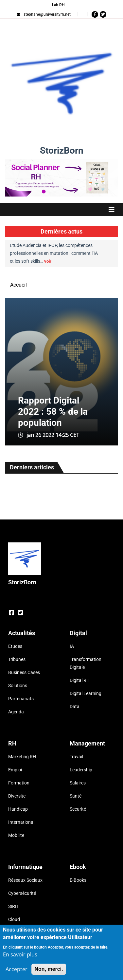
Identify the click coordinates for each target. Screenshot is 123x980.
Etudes (15, 646)
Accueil (18, 285)
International (21, 822)
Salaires (78, 783)
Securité (78, 809)
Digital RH (80, 680)
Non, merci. (49, 969)
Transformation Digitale (86, 663)
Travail (76, 757)
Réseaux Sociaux (25, 880)
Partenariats (21, 699)
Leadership (81, 770)
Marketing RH (22, 757)
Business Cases (24, 672)
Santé (76, 796)
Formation (19, 783)
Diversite (17, 796)
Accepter (17, 969)
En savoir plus (20, 954)
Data (75, 707)
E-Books (78, 880)
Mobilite (16, 835)
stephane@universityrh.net (44, 14)
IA (72, 646)
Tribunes (17, 659)
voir (48, 261)
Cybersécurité (22, 893)
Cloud (14, 919)
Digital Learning (86, 693)
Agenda (16, 712)
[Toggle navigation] (61, 210)
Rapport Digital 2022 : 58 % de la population (53, 412)
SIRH (13, 906)
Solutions (18, 686)
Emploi (15, 770)
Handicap (18, 809)
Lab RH (58, 5)
